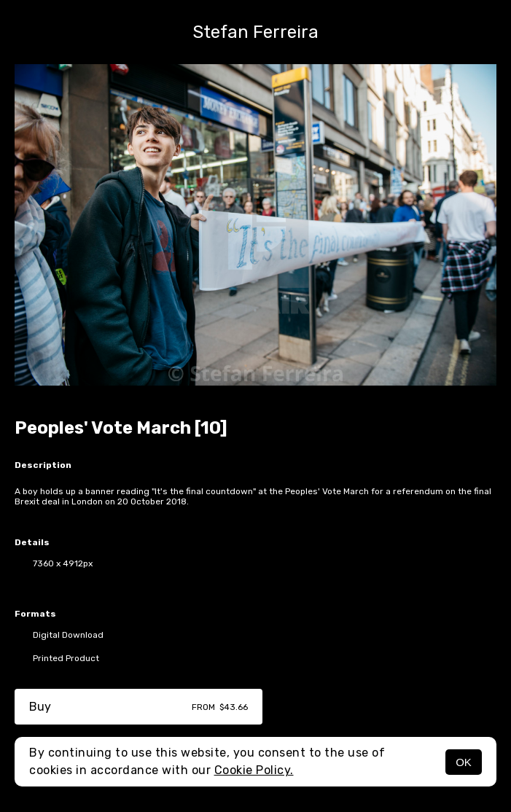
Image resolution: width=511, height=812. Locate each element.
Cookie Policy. (254, 770)
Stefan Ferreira (255, 32)
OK (464, 762)
